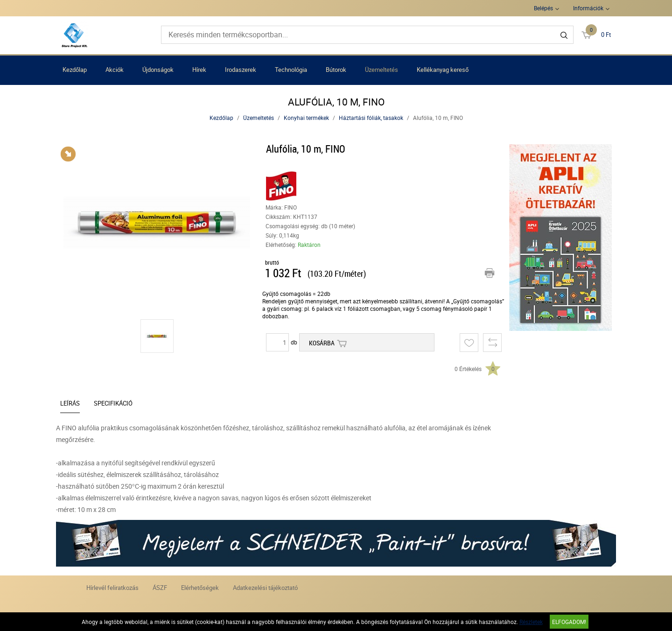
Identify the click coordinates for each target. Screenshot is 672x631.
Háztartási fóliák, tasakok (371, 118)
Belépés (543, 8)
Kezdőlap (75, 70)
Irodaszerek (241, 70)
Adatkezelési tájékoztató (265, 588)
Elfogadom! (569, 622)
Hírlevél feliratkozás (112, 588)
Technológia (291, 70)
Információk (588, 8)
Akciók (115, 70)
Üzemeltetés (381, 70)
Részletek (531, 622)
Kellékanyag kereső (443, 70)
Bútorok (336, 70)
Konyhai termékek (306, 118)
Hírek (199, 70)
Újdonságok (158, 70)
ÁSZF (160, 588)
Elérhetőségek (200, 588)
